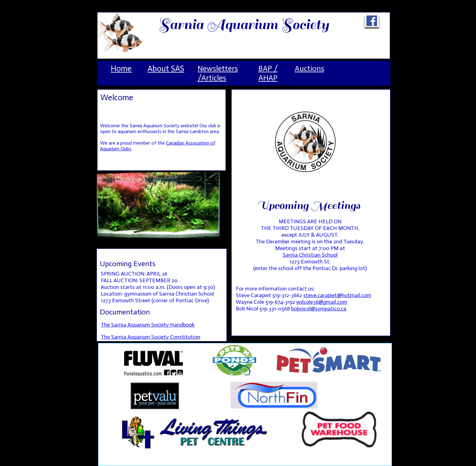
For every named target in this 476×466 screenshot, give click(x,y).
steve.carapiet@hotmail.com (337, 295)
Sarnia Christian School (310, 255)
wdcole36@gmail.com (322, 302)
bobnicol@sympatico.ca (319, 309)
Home (121, 69)
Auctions (309, 69)
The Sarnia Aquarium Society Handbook (148, 325)
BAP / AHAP (268, 73)
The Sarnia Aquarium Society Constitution (151, 337)
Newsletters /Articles (218, 73)
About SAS (166, 69)
